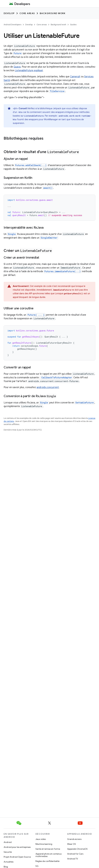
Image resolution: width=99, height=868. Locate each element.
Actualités (9, 862)
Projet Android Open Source (17, 857)
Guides (73, 25)
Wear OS (72, 844)
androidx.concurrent (48, 387)
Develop (9, 13)
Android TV (73, 859)
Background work (53, 13)
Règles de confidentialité (47, 861)
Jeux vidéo (41, 839)
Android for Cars (75, 854)
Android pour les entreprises (17, 847)
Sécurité (8, 852)
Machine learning (44, 844)
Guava (17, 67)
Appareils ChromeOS (77, 849)
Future (18, 53)
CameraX (75, 77)
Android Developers (12, 25)
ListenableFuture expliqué (29, 70)
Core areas (27, 13)
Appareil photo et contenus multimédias (49, 855)
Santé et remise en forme (48, 849)
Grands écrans (74, 839)
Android (8, 842)
